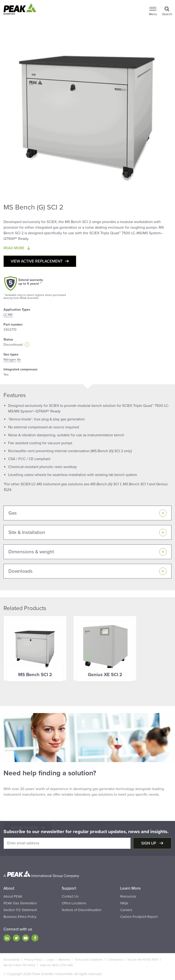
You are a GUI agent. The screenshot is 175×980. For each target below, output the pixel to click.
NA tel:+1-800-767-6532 (19, 965)
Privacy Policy (33, 960)
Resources (128, 896)
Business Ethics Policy (20, 917)
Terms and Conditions (89, 960)
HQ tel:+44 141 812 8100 (143, 960)
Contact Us (70, 896)
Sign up (149, 843)
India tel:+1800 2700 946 (57, 965)
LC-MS (8, 315)
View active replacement (37, 261)
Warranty (64, 960)
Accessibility (12, 960)
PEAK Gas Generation (20, 903)
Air (19, 360)
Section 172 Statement (20, 910)
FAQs (124, 903)
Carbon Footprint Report (139, 917)
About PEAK (13, 896)
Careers (126, 910)
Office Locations (74, 903)
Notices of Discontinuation (82, 910)
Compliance (115, 960)
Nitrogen (10, 360)
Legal (50, 960)
